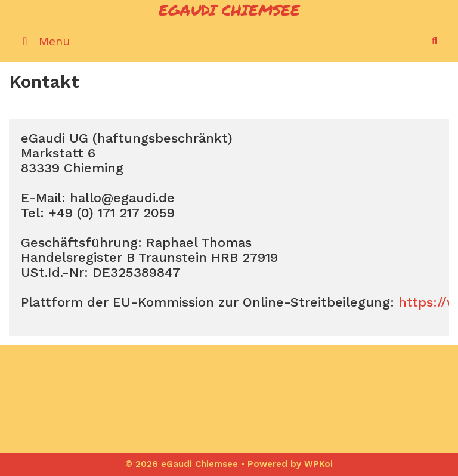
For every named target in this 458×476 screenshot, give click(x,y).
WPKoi (318, 464)
